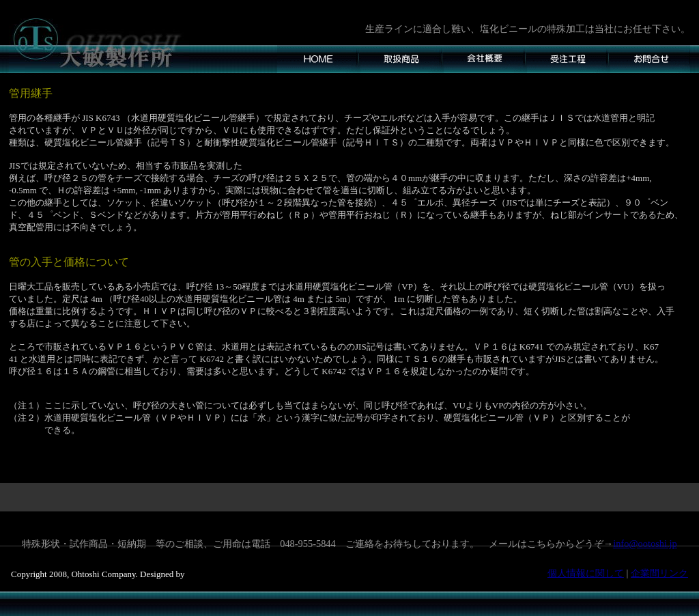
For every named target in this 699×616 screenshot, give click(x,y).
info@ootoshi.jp (645, 544)
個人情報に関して (586, 573)
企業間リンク (659, 573)
